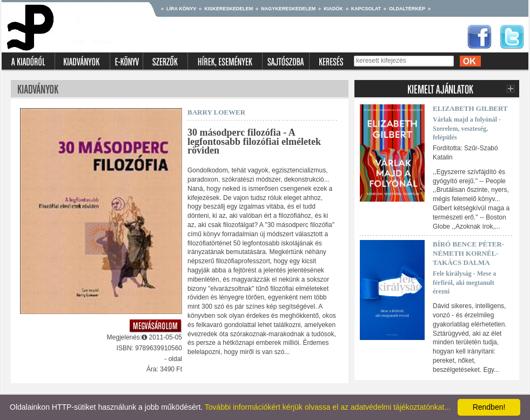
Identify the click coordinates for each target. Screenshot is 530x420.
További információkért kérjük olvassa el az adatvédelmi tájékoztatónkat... (328, 407)
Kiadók (333, 9)
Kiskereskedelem (229, 9)
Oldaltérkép (407, 9)
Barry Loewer (216, 112)
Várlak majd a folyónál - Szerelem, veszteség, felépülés (467, 129)
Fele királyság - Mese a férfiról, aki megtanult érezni (464, 283)
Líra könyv (181, 9)
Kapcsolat (366, 9)
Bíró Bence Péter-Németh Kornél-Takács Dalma (468, 253)
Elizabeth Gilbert (470, 108)
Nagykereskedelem (288, 9)
